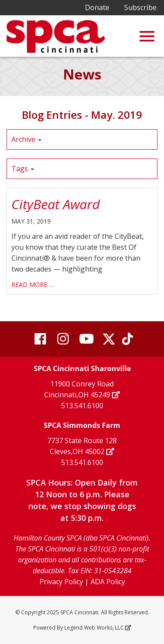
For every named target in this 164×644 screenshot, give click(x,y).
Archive (26, 139)
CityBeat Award (56, 204)
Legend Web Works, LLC (97, 628)
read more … (33, 284)
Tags (23, 169)
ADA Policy (108, 582)
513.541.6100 (82, 406)
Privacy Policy (61, 582)
